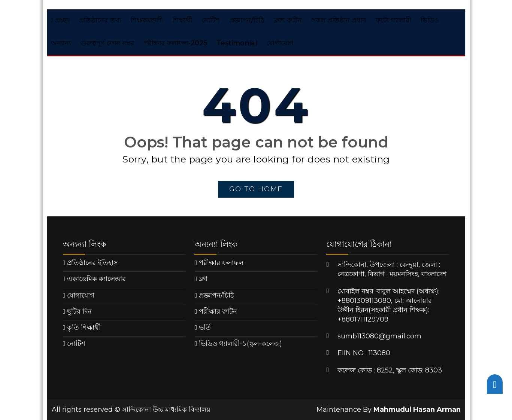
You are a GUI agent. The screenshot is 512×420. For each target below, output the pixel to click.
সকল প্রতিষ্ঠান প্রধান (339, 20)
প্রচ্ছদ (60, 20)
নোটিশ (211, 20)
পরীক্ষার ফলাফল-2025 (175, 43)
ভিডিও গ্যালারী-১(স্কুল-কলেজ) (240, 344)
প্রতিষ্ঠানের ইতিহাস (93, 263)
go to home (256, 189)
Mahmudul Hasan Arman (417, 410)
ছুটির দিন (79, 311)
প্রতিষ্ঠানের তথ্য (100, 20)
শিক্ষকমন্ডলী (147, 20)
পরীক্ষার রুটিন (218, 311)
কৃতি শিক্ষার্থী (84, 328)
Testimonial (237, 43)
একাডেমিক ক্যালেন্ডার (96, 279)
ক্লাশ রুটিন (288, 20)
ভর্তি (205, 328)
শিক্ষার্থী (182, 20)
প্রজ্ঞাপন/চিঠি (247, 20)
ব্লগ (203, 279)
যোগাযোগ (280, 43)
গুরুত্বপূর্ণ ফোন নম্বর (107, 43)
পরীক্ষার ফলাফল (221, 263)
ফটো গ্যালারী (393, 20)
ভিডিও (430, 20)
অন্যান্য (61, 43)
